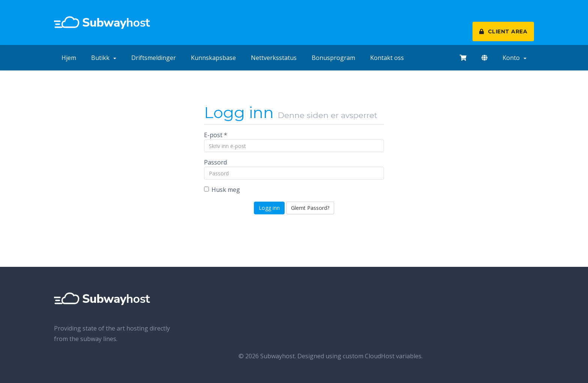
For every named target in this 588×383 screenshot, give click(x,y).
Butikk (104, 58)
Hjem (69, 58)
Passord (215, 162)
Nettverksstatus (274, 58)
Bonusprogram (333, 58)
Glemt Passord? (310, 208)
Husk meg (222, 190)
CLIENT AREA (503, 31)
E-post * (216, 135)
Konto (514, 58)
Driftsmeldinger (154, 58)
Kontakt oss (387, 58)
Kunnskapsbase (213, 58)
